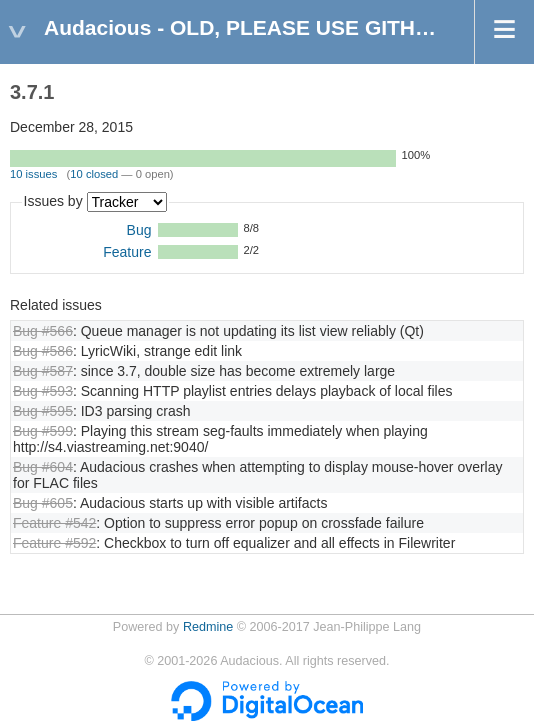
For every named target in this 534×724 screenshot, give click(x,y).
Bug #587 (43, 371)
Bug (139, 230)
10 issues (33, 174)
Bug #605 (43, 503)
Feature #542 (54, 523)
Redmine (208, 627)
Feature (127, 252)
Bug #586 (43, 351)
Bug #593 (43, 391)
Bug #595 (43, 411)
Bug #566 (43, 331)
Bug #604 (43, 467)
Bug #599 (43, 431)
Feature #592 (54, 543)
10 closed (94, 174)
